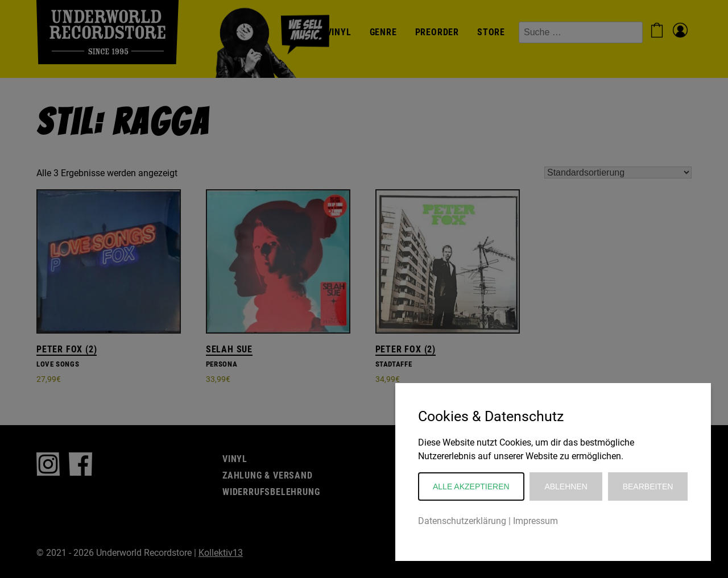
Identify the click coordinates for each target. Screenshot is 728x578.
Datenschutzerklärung (462, 521)
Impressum (535, 521)
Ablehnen (566, 486)
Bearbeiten (648, 486)
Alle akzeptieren (471, 486)
